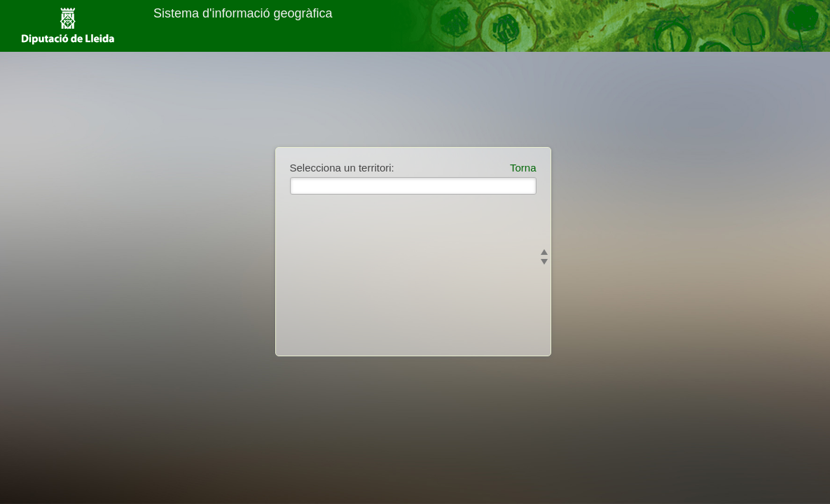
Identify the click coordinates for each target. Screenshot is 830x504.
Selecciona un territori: (342, 168)
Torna (523, 168)
